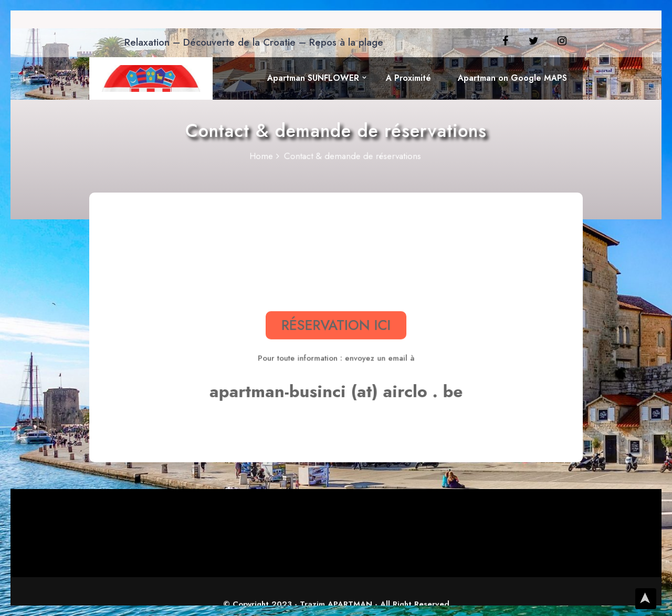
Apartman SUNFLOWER (313, 78)
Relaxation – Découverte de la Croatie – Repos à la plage (254, 42)
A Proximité (408, 78)
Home (264, 157)
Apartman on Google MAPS (512, 78)
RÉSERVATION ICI (336, 325)
